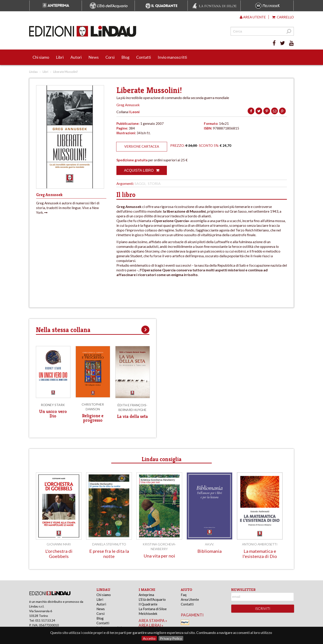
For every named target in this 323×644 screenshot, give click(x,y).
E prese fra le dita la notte (109, 554)
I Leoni (134, 112)
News (94, 57)
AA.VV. (210, 544)
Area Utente (190, 599)
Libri (60, 57)
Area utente (253, 17)
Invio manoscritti (172, 57)
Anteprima (146, 595)
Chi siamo (41, 57)
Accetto (149, 638)
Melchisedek (148, 614)
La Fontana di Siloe (153, 609)
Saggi (140, 183)
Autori (76, 57)
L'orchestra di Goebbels (59, 554)
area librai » (151, 625)
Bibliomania (210, 551)
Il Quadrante (148, 604)
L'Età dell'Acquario (152, 599)
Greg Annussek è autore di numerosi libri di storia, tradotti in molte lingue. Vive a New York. (68, 208)
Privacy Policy (171, 638)
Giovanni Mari (59, 544)
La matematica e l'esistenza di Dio (260, 554)
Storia (154, 183)
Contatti (144, 57)
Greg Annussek (128, 105)
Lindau (33, 72)
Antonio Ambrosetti (260, 544)
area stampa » (153, 621)
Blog (125, 57)
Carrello (283, 17)
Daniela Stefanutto (109, 544)
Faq (184, 595)
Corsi (110, 57)
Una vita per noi (159, 556)
